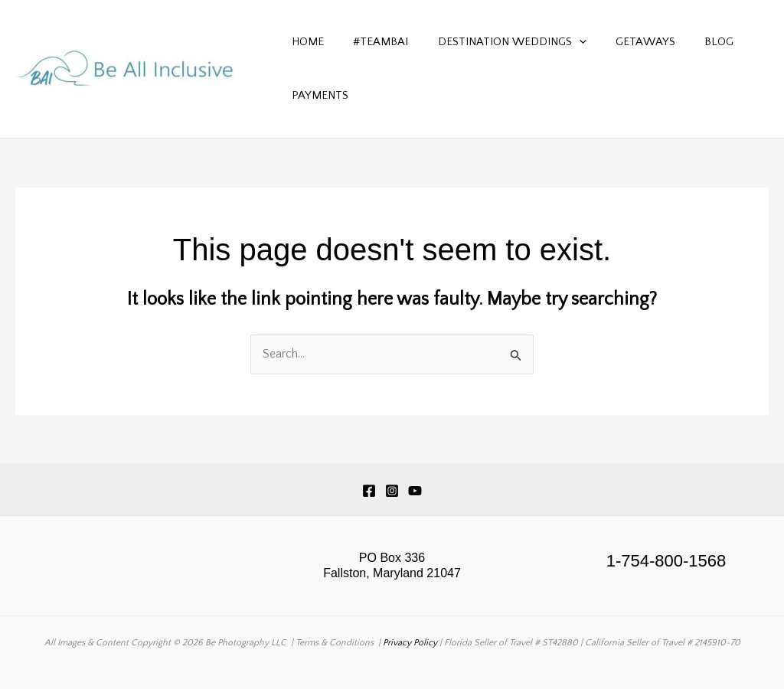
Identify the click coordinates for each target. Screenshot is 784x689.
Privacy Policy (410, 643)
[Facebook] (369, 491)
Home (305, 42)
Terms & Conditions (335, 643)
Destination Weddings (496, 42)
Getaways (623, 42)
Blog (691, 42)
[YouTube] (415, 491)
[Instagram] (392, 491)
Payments (317, 95)
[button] (563, 42)
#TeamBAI (371, 42)
